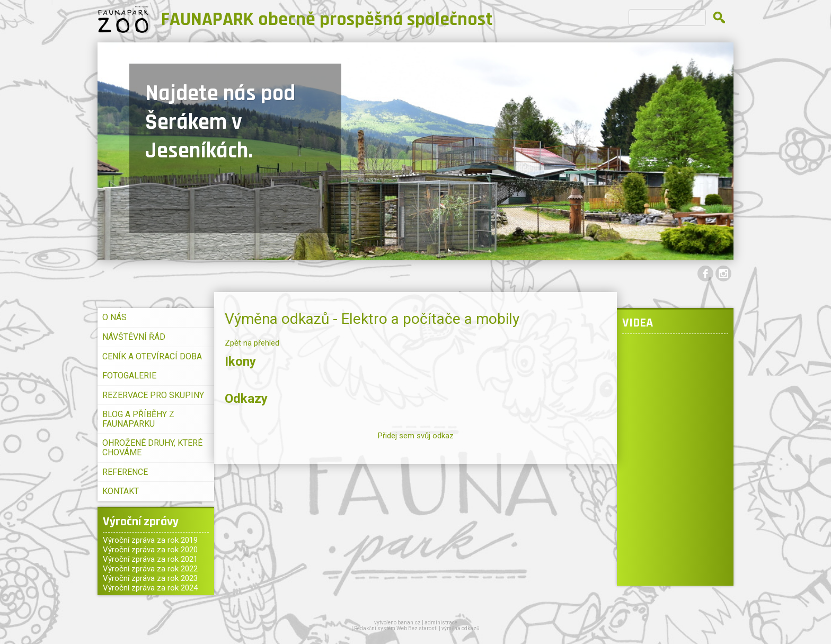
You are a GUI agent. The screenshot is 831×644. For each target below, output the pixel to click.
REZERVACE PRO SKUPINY (153, 395)
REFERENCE (125, 472)
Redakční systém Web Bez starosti (396, 628)
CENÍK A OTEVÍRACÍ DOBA (152, 356)
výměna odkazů (461, 628)
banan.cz (409, 623)
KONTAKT (121, 491)
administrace (441, 623)
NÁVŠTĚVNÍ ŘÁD (134, 337)
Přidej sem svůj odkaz (416, 436)
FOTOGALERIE (129, 376)
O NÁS (114, 317)
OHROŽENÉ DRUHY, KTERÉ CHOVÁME (152, 448)
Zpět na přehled (252, 343)
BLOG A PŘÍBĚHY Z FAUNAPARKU (138, 419)
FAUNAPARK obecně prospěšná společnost (327, 19)
